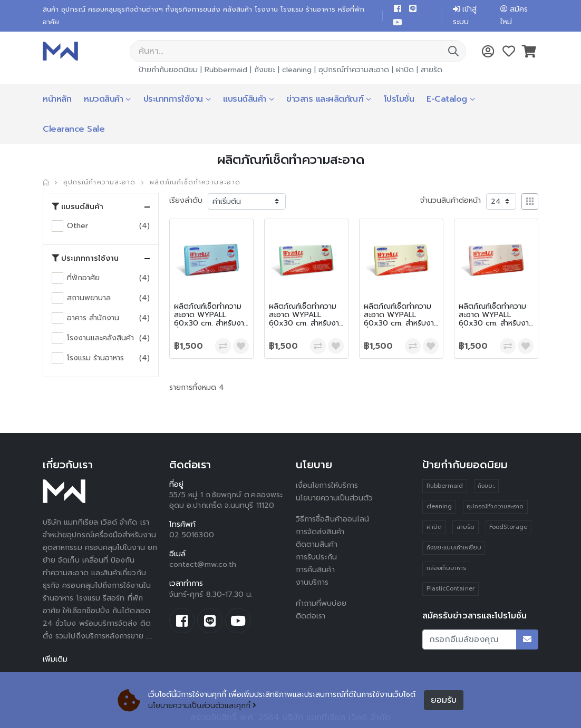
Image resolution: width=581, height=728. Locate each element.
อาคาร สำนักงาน (93, 318)
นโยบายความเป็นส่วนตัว (334, 498)
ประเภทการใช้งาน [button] (85, 259)
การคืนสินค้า (315, 570)
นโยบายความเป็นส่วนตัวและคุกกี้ (202, 706)
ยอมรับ (444, 700)
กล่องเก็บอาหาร (447, 568)
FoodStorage (508, 527)
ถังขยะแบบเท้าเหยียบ (454, 548)
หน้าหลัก (57, 99)
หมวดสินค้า (103, 99)
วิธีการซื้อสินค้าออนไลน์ (332, 519)
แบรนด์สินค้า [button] (78, 207)
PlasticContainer (451, 589)
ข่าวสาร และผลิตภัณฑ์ (325, 99)
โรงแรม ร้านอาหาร (95, 358)
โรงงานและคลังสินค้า (100, 338)
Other (78, 226)
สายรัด (432, 70)
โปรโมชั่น (399, 99)
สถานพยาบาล (89, 298)
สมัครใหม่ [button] (514, 16)
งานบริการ (312, 582)
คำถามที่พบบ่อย (321, 603)
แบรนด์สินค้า (245, 99)
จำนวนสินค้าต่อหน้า (451, 200)
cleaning (297, 70)
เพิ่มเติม (55, 659)
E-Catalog (447, 99)
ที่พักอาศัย (83, 278)
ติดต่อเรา (311, 616)
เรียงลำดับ (186, 200)
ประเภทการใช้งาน (173, 99)
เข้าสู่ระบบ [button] (465, 16)
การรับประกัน (316, 557)
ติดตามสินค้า (317, 544)
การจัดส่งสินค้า (320, 532)
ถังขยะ (265, 70)
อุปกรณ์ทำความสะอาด (354, 70)
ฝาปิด (405, 70)
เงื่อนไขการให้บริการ (327, 485)
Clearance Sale (74, 129)
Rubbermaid (226, 70)
